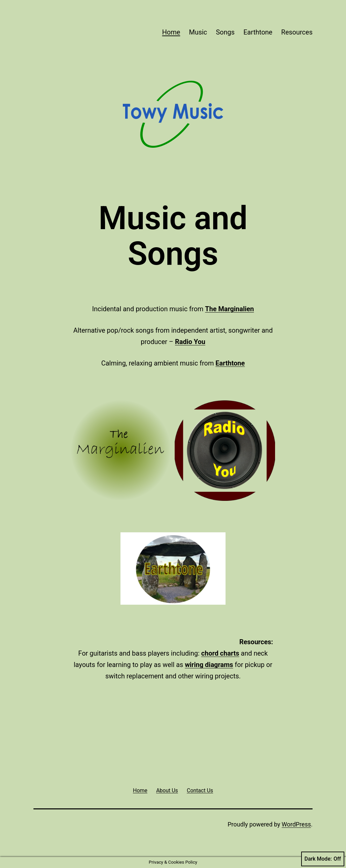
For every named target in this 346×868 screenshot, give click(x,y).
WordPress (296, 824)
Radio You (190, 342)
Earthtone (258, 32)
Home (171, 32)
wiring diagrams (209, 665)
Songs (225, 32)
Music (198, 32)
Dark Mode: (323, 859)
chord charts (220, 653)
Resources (297, 32)
